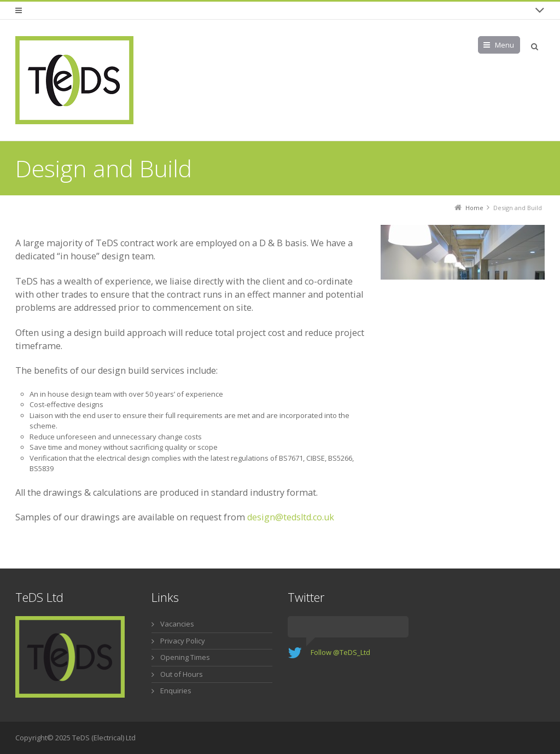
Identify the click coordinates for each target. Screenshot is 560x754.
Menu (504, 45)
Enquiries (176, 691)
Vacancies (177, 624)
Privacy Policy (183, 641)
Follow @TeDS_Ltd (340, 652)
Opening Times (185, 657)
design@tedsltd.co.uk (291, 517)
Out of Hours (182, 674)
